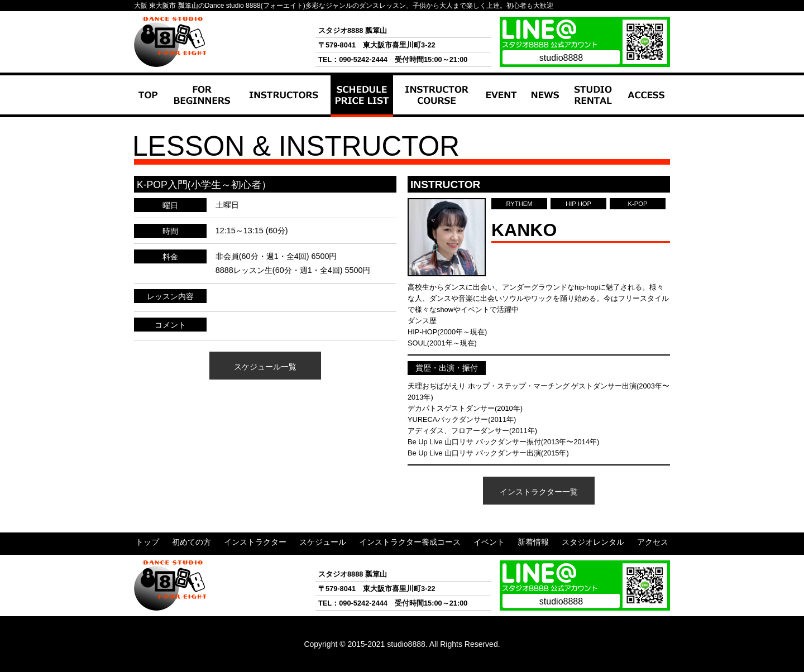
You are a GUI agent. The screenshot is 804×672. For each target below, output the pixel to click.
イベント (498, 123)
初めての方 (189, 123)
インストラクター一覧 (539, 492)
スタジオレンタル (592, 128)
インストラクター (277, 123)
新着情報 (544, 123)
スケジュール (357, 123)
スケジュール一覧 (265, 367)
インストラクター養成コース (434, 128)
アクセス (640, 123)
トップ (147, 123)
